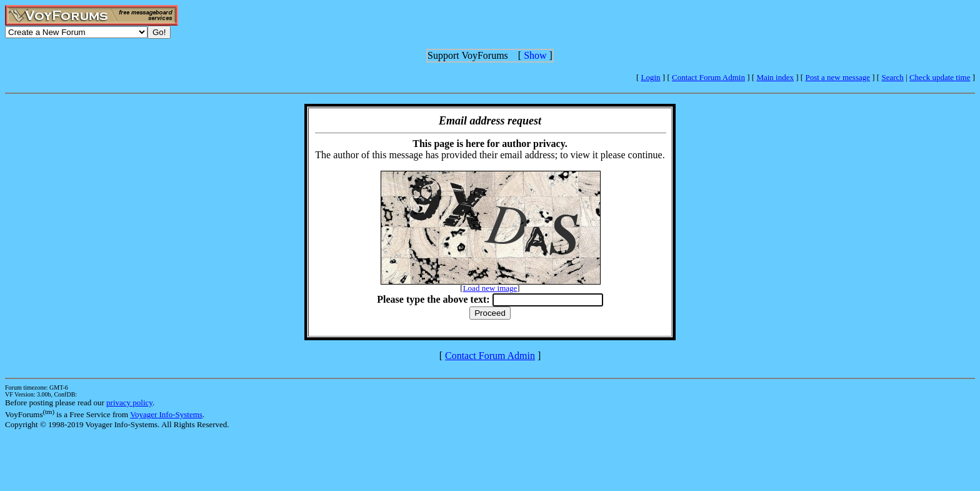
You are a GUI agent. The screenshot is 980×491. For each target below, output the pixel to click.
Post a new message (837, 77)
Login (651, 77)
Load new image (490, 288)
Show (535, 55)
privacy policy (129, 402)
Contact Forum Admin (708, 77)
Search (892, 77)
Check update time (940, 77)
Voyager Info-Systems (166, 414)
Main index (775, 77)
